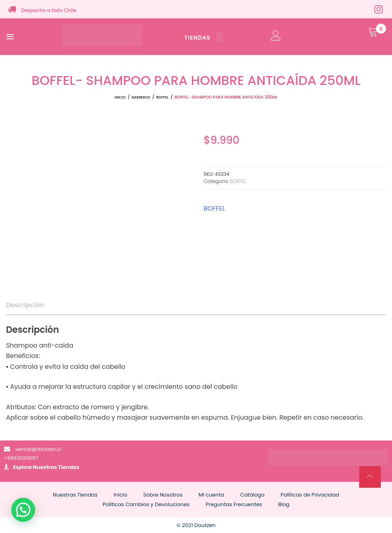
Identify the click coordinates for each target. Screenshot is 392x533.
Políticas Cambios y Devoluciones (146, 504)
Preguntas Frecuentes (234, 504)
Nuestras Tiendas (56, 467)
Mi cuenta (211, 495)
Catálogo (252, 495)
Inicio (120, 97)
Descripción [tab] (25, 305)
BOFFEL (163, 97)
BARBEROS (141, 97)
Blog (284, 504)
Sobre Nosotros (163, 495)
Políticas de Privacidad (310, 495)
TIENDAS (204, 38)
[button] (23, 510)
